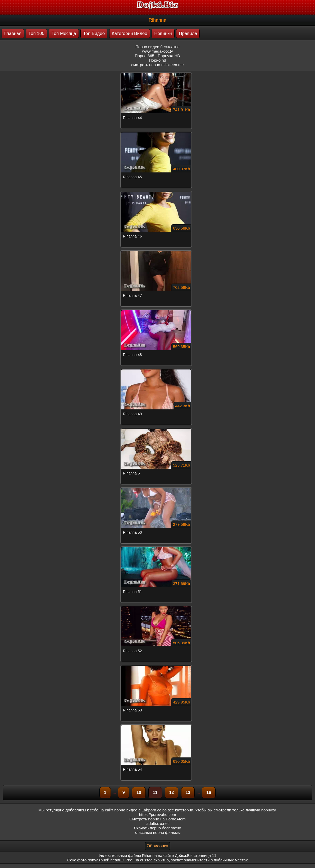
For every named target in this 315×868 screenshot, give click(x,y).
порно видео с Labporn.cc (138, 810)
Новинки (163, 33)
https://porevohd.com (157, 814)
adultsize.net (157, 823)
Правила (188, 33)
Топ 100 (36, 33)
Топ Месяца (64, 33)
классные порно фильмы (157, 832)
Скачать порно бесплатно (157, 828)
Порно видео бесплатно (157, 47)
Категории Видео (130, 33)
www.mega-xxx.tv (157, 51)
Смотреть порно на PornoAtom (157, 819)
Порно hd (157, 60)
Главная (13, 33)
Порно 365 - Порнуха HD (157, 56)
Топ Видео (94, 33)
